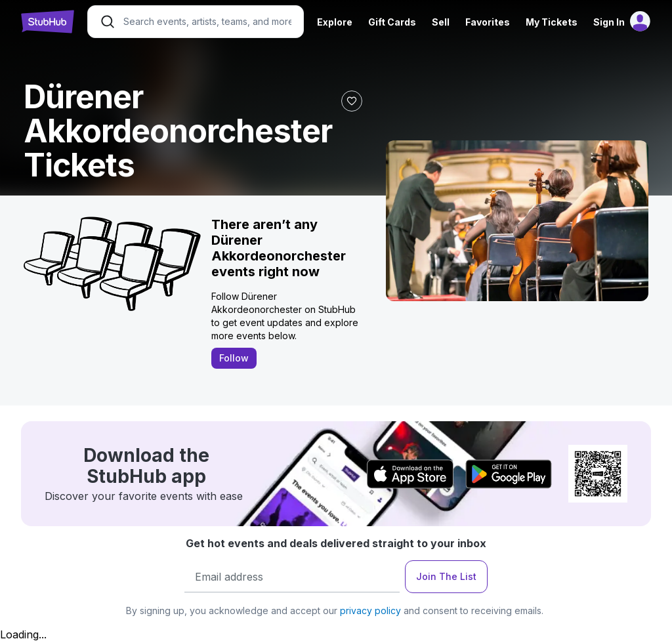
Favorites (488, 22)
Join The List (446, 576)
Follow (234, 358)
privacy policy (370, 610)
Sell (441, 22)
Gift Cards (392, 22)
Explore (335, 22)
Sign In (609, 22)
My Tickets (552, 22)
